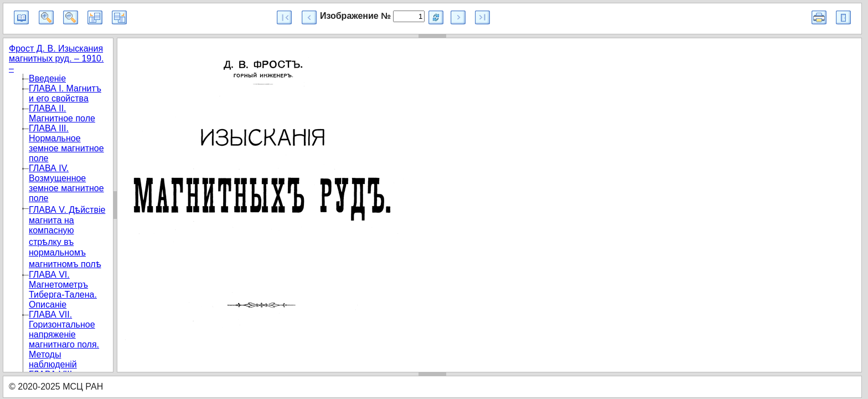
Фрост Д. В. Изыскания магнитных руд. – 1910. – (56, 58)
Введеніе (47, 78)
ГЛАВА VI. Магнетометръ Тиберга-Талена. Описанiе (63, 290)
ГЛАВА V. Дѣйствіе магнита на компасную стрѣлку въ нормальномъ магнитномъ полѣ (67, 237)
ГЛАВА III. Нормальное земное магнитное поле (66, 143)
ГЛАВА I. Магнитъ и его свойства (65, 93)
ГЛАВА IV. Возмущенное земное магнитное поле (66, 183)
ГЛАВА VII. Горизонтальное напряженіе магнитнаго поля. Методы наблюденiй (64, 339)
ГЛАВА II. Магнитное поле (62, 113)
